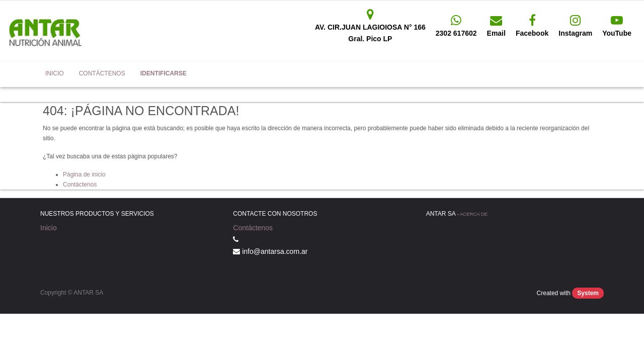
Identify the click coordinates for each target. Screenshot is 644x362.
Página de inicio (84, 174)
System (588, 293)
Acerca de (474, 214)
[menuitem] (55, 74)
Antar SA (23, 74)
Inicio (49, 228)
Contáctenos (80, 185)
